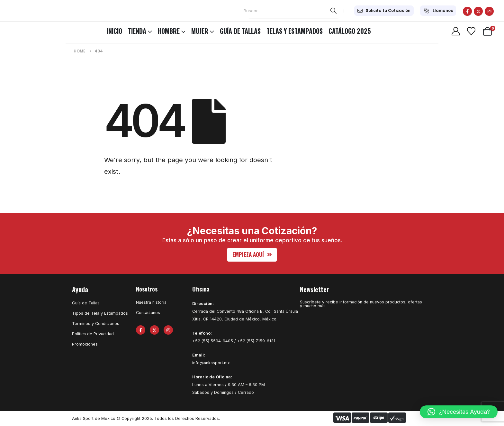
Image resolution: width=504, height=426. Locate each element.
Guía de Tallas (240, 31)
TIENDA (137, 31)
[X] (478, 11)
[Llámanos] (438, 11)
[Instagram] (489, 11)
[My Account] (456, 31)
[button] (252, 255)
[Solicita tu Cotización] (384, 11)
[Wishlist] (471, 31)
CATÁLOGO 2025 (350, 31)
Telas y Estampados (295, 31)
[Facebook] (467, 11)
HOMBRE (169, 31)
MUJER (200, 31)
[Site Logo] (22, 30)
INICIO (114, 31)
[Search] (333, 11)
